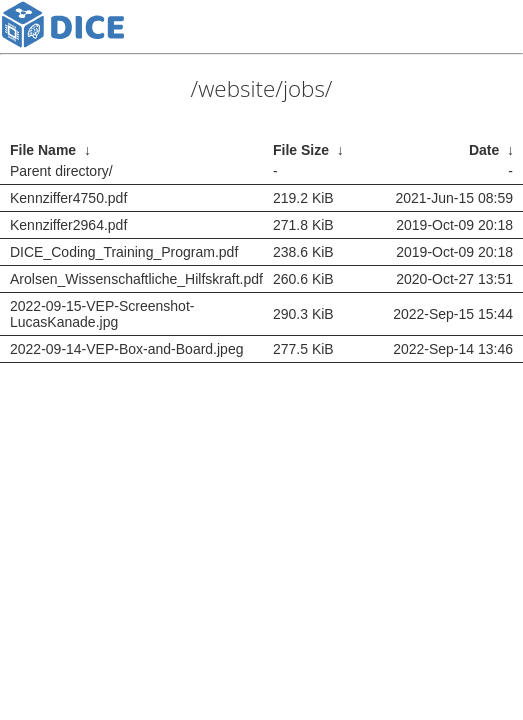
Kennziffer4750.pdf (68, 198)
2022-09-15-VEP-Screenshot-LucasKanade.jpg (102, 314)
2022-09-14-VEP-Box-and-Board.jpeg (126, 349)
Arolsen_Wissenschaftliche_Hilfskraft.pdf (136, 279)
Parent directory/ (61, 171)
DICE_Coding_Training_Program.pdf (124, 252)
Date (484, 150)
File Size (301, 150)
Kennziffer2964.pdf (68, 225)
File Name (43, 150)
